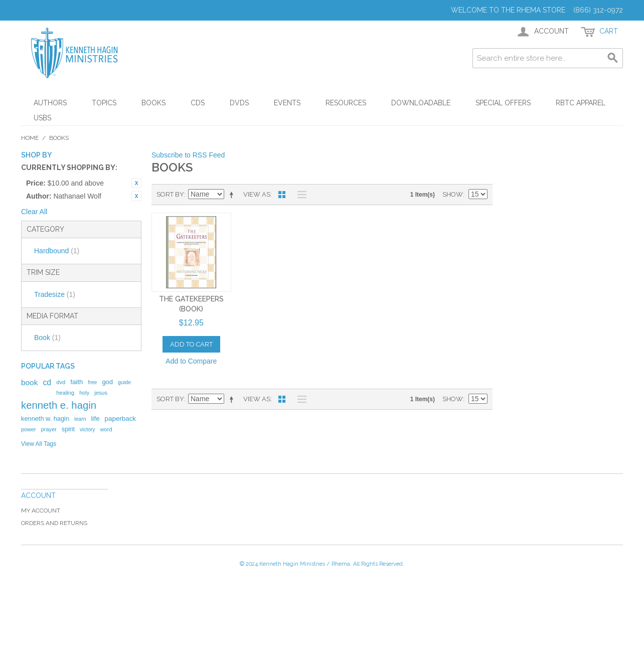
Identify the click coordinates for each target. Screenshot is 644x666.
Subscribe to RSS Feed (188, 155)
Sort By (170, 194)
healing (65, 393)
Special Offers (503, 103)
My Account (41, 511)
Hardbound (57, 251)
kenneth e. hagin (59, 405)
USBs (42, 118)
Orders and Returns (54, 523)
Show (453, 194)
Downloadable (421, 103)
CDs (198, 103)
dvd (61, 382)
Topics (104, 103)
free (92, 382)
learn (80, 419)
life (96, 419)
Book (47, 338)
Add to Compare (191, 361)
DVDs (239, 103)
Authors (50, 103)
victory (88, 429)
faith (76, 382)
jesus (101, 393)
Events (287, 103)
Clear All (34, 212)
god (107, 382)
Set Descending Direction (233, 195)
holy (84, 393)
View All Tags (39, 444)
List (299, 195)
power (29, 429)
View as (257, 194)
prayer (49, 429)
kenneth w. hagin (45, 419)
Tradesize (55, 294)
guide (124, 382)
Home (30, 138)
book (29, 382)
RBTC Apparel (581, 103)
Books (153, 103)
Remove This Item (136, 183)
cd (47, 382)
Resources (346, 103)
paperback (120, 419)
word (106, 429)
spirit (68, 429)
